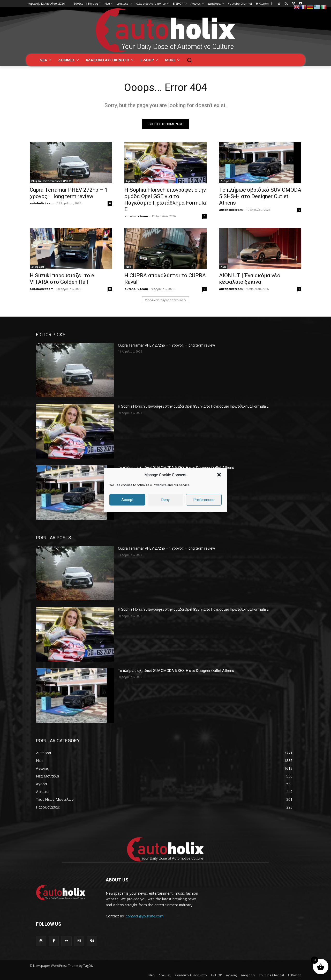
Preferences (204, 500)
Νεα (129, 267)
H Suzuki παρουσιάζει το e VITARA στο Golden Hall (62, 279)
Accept (127, 500)
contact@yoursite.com (145, 916)
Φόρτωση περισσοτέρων (165, 300)
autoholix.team (42, 203)
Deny (165, 500)
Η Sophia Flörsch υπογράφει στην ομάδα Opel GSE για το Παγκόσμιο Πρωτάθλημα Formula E (165, 200)
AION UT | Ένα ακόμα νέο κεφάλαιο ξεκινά (250, 279)
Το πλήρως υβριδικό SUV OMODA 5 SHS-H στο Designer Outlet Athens (260, 196)
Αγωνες (131, 181)
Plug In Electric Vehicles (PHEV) (51, 181)
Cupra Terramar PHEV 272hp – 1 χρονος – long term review (69, 193)
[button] (219, 475)
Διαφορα (227, 181)
